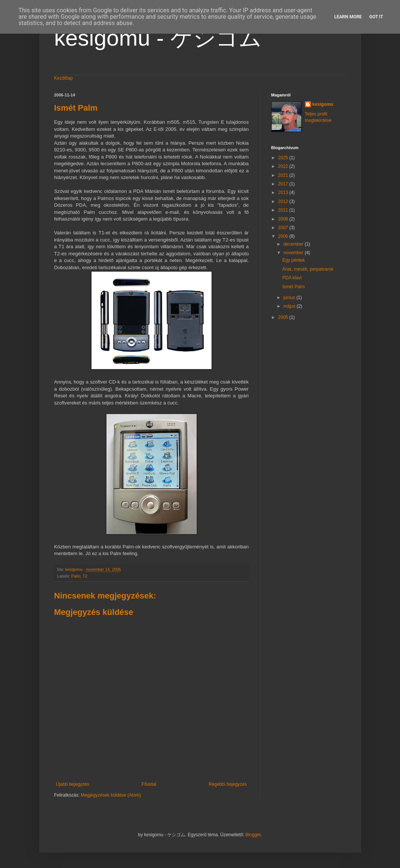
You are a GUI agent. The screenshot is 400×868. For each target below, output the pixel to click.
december (294, 244)
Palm (76, 576)
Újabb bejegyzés (73, 784)
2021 (284, 175)
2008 (284, 219)
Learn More (348, 17)
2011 (284, 210)
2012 (284, 201)
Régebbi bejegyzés (228, 784)
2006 (284, 236)
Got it (376, 17)
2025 (284, 158)
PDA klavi (292, 278)
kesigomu (323, 104)
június (290, 298)
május (290, 306)
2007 (284, 228)
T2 (85, 576)
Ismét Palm (293, 287)
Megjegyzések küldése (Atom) (111, 795)
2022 (284, 166)
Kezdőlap (64, 78)
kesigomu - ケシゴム (158, 38)
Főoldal (149, 784)
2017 (284, 184)
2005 (284, 317)
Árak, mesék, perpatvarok (308, 269)
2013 (284, 193)
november (294, 253)
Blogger (253, 835)
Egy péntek (293, 260)
